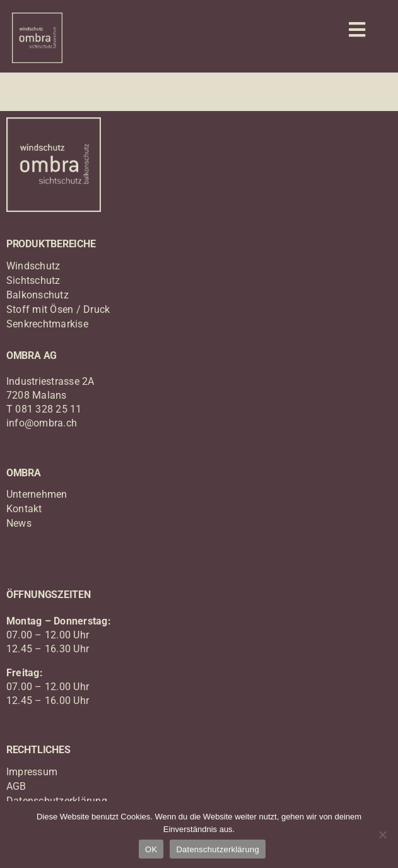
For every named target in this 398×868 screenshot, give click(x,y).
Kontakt (24, 509)
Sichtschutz (33, 280)
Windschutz (33, 266)
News (19, 523)
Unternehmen (37, 494)
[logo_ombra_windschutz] (37, 17)
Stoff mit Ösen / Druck (58, 309)
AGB (16, 786)
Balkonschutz (38, 295)
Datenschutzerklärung (217, 849)
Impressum (32, 772)
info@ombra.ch (42, 423)
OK (151, 849)
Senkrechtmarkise (47, 324)
